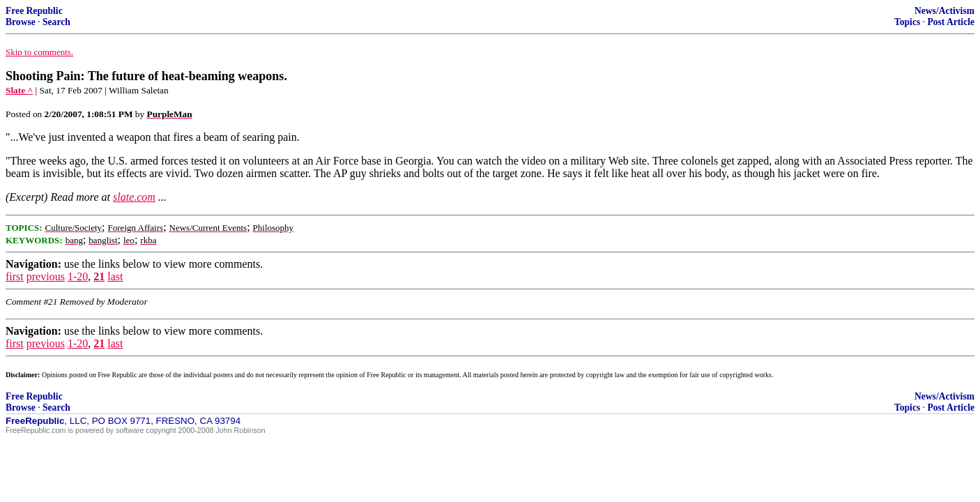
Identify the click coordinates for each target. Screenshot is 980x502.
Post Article (951, 22)
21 (99, 276)
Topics (907, 22)
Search (56, 22)
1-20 (78, 276)
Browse (21, 22)
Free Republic (34, 11)
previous (46, 276)
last (115, 276)
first (15, 276)
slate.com (134, 197)
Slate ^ (19, 90)
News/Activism (944, 11)
